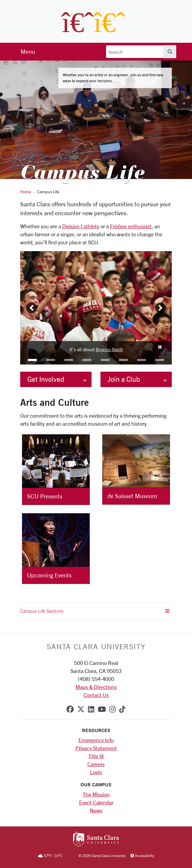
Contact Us (96, 695)
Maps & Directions (96, 687)
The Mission (96, 794)
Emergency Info (96, 740)
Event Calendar (96, 802)
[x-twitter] (81, 709)
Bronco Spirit (109, 349)
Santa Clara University (96, 647)
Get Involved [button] (46, 379)
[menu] (28, 52)
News (96, 810)
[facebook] (70, 709)
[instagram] (112, 709)
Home (26, 192)
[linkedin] (91, 709)
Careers (96, 764)
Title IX (96, 756)
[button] (32, 360)
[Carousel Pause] (160, 347)
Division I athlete (81, 226)
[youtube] (102, 709)
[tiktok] (122, 709)
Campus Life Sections (95, 611)
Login (96, 772)
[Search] (135, 52)
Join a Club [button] (124, 379)
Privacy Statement (96, 748)
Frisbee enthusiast (131, 226)
